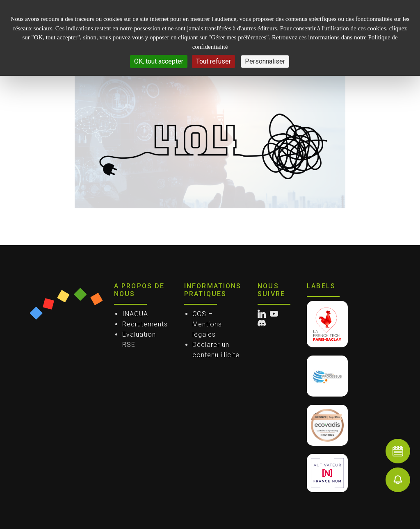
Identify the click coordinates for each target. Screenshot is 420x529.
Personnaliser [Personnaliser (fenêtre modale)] (265, 61)
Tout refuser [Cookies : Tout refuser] (213, 61)
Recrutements (145, 324)
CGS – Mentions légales (207, 324)
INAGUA (135, 314)
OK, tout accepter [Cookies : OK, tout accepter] (159, 61)
